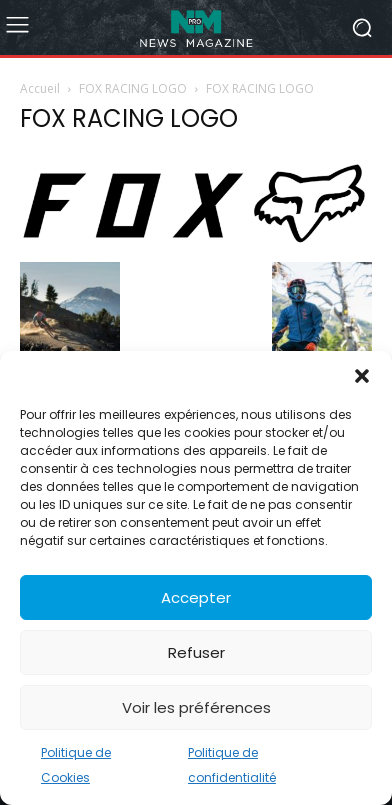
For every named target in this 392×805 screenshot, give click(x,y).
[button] (362, 376)
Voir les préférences (196, 707)
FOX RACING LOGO (133, 88)
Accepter (196, 597)
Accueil (40, 88)
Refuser (196, 652)
